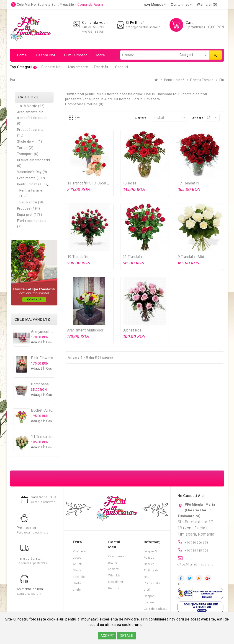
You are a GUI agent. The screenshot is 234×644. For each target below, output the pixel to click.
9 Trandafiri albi (191, 257)
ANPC (181, 584)
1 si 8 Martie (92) (31, 106)
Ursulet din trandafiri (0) (34, 163)
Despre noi (45, 55)
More (101, 55)
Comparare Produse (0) (84, 104)
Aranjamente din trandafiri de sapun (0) (32, 118)
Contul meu (116, 556)
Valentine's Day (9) (32, 172)
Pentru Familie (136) (31, 193)
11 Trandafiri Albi (45, 437)
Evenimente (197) (31, 178)
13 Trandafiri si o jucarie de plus (96, 183)
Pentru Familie (202, 80)
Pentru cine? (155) (32, 184)
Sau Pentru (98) (32, 202)
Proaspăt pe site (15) (31, 133)
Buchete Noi (51, 67)
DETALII (127, 636)
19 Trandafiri (78, 257)
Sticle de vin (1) (30, 142)
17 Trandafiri (188, 183)
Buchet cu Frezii (45, 410)
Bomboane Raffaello (48, 384)
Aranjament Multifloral (49, 332)
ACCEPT (107, 636)
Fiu (222, 80)
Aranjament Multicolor (85, 330)
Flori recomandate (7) (32, 224)
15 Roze (130, 183)
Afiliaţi (78, 564)
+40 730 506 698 (93, 27)
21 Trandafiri (133, 257)
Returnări (115, 588)
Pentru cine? (174, 80)
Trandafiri (102, 67)
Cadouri (121, 67)
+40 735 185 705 (93, 32)
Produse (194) (29, 208)
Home (22, 55)
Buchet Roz (132, 330)
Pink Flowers (42, 358)
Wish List (115, 575)
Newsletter (116, 582)
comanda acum (90, 5)
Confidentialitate (156, 609)
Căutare (215, 55)
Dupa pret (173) (30, 215)
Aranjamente (78, 67)
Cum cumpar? (75, 55)
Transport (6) (28, 154)
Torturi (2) (25, 148)
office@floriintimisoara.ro (143, 27)
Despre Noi (152, 551)
